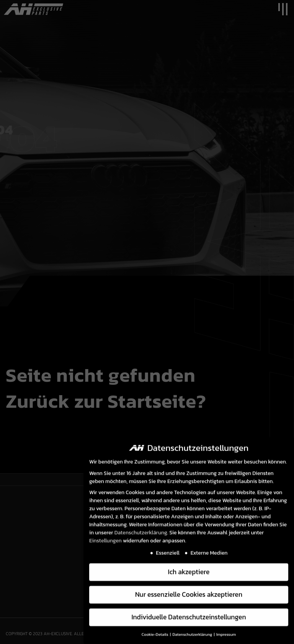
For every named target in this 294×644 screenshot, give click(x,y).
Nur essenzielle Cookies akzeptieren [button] (189, 591)
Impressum (226, 631)
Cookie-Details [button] (155, 631)
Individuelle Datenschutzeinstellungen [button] (189, 614)
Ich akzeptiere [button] (189, 569)
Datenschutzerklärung (141, 529)
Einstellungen (105, 537)
